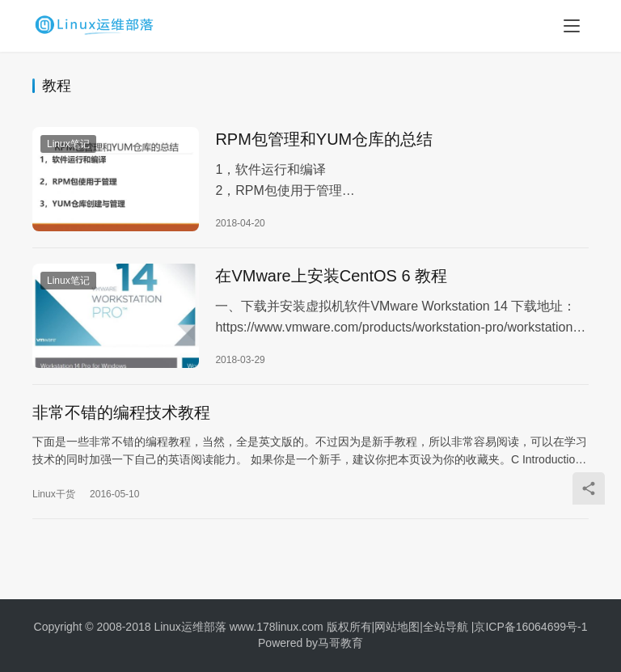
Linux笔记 (68, 145)
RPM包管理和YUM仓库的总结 (324, 140)
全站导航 (446, 627)
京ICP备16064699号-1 (530, 627)
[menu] (572, 26)
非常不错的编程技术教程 (121, 418)
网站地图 (397, 627)
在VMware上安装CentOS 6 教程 (331, 279)
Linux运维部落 (190, 627)
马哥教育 (340, 643)
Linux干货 (54, 500)
